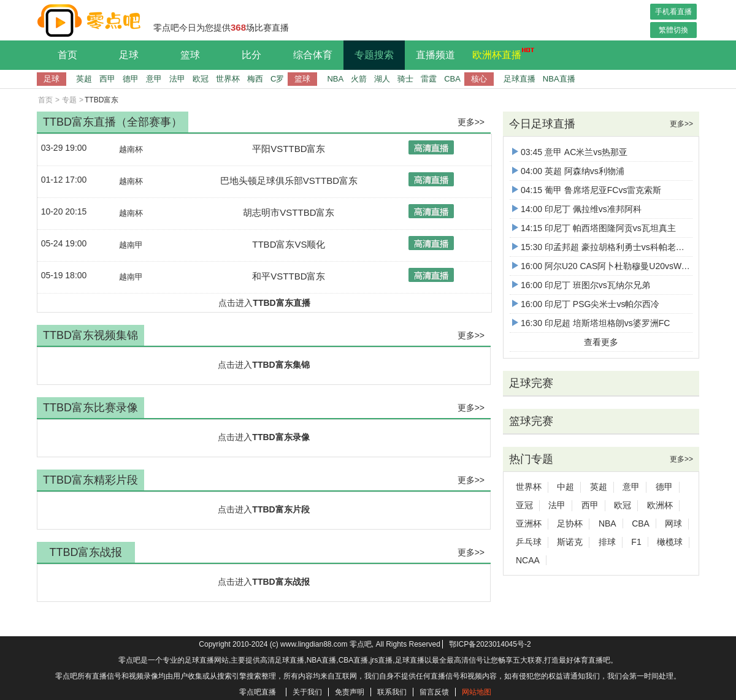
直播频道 (435, 55)
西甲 (107, 79)
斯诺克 (570, 542)
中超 (565, 487)
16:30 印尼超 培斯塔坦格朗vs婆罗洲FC (591, 323)
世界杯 (228, 79)
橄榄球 (670, 542)
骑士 (405, 79)
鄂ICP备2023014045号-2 (490, 644)
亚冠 (524, 505)
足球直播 (519, 79)
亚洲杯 (529, 523)
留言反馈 (434, 692)
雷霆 (429, 79)
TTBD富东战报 (281, 582)
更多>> (471, 122)
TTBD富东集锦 (281, 365)
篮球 (190, 55)
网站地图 (477, 692)
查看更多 (601, 342)
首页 (67, 55)
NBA (335, 79)
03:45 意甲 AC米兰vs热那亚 (570, 152)
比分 (251, 55)
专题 (69, 100)
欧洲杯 (660, 505)
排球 (607, 542)
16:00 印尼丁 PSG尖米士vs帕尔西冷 (586, 304)
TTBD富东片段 (281, 509)
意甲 (154, 79)
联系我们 (392, 692)
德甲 (131, 79)
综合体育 (313, 55)
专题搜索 (374, 55)
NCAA (528, 560)
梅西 (255, 79)
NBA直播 (559, 79)
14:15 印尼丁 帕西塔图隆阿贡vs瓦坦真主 (594, 228)
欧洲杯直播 (500, 53)
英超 (84, 79)
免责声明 (350, 692)
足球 (129, 55)
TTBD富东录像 (281, 437)
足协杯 (570, 523)
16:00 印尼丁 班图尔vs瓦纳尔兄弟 (581, 285)
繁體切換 (673, 30)
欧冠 (201, 79)
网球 (673, 523)
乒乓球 (529, 542)
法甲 (177, 79)
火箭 (359, 79)
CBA (452, 79)
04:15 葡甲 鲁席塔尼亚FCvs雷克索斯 (587, 190)
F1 (636, 542)
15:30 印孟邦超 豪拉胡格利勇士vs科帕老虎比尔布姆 (615, 247)
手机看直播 (673, 12)
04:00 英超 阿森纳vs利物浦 (568, 171)
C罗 (277, 79)
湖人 (382, 79)
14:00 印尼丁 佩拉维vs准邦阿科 (577, 209)
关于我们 (307, 692)
